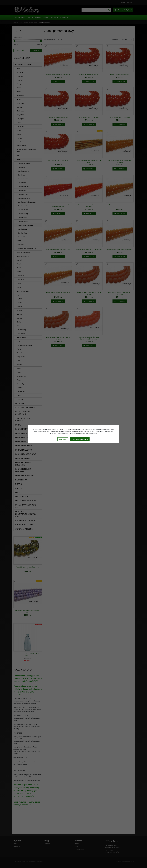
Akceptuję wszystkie (80, 439)
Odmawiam (63, 439)
